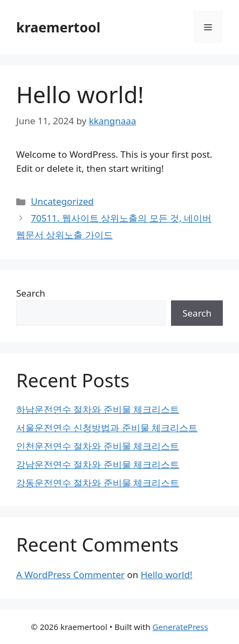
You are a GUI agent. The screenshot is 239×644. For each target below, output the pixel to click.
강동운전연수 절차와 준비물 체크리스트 (98, 483)
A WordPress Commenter (70, 575)
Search (31, 293)
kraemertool (58, 27)
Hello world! (167, 575)
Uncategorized (62, 201)
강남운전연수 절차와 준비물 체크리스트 (98, 464)
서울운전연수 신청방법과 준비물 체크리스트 (107, 428)
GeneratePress (180, 627)
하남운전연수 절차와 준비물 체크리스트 (98, 409)
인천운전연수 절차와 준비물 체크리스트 (98, 446)
